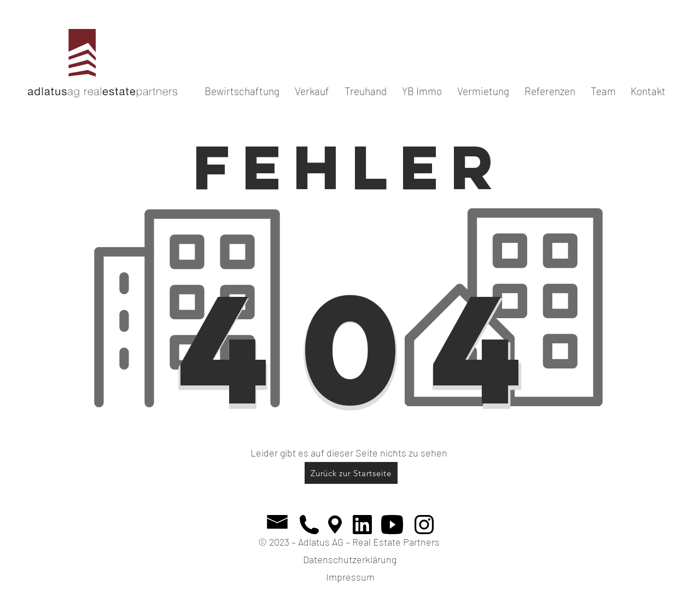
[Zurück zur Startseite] (351, 473)
